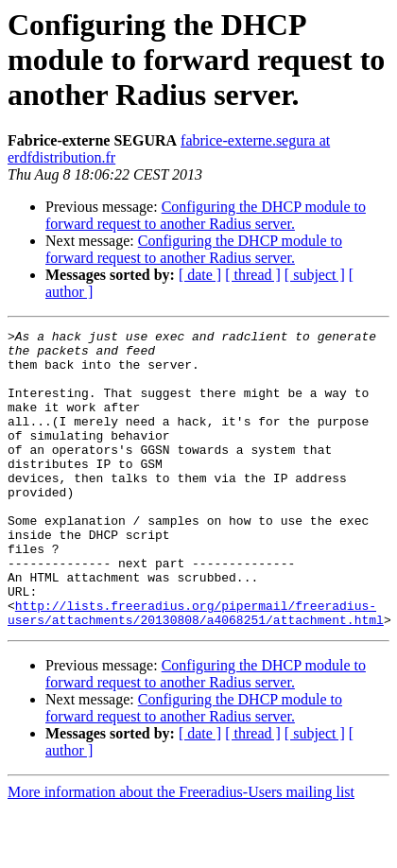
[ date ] (200, 275)
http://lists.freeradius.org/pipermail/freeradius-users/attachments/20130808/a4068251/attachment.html (196, 670)
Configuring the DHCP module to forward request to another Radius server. (206, 215)
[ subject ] (315, 275)
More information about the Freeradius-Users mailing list (181, 851)
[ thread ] (253, 275)
